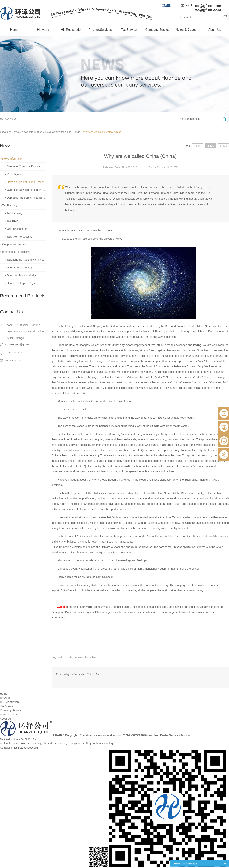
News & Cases (186, 30)
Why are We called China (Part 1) (84, 674)
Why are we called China (82, 658)
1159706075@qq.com (18, 344)
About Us (215, 30)
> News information (12, 159)
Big (198, 146)
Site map (186, 735)
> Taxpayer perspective (19, 237)
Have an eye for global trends (63, 132)
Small (223, 146)
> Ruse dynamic (14, 174)
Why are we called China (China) (103, 132)
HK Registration (72, 30)
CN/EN (167, 6)
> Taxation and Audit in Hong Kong (25, 260)
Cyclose (62, 607)
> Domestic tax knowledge (21, 275)
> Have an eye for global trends (25, 182)
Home (14, 30)
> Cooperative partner (13, 244)
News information (32, 132)
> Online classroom (16, 229)
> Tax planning (9, 205)
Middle (210, 146)
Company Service (157, 30)
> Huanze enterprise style (20, 283)
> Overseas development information (25, 190)
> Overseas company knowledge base (25, 166)
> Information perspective (15, 252)
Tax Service (129, 30)
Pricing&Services (100, 30)
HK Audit (43, 30)
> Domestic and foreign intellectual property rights (25, 198)
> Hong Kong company (19, 267)
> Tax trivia (11, 221)
